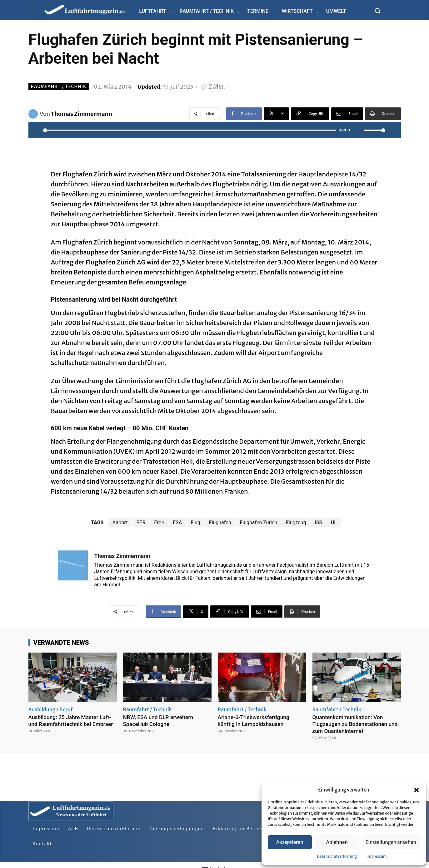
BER (141, 523)
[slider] (190, 130)
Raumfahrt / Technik (59, 87)
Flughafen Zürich (259, 523)
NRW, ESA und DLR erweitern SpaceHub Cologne (159, 720)
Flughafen (220, 523)
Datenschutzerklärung (337, 856)
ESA (177, 523)
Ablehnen (337, 842)
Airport (120, 523)
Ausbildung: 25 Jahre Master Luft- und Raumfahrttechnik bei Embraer (72, 720)
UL (334, 523)
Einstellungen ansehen (391, 842)
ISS (319, 523)
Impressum (377, 856)
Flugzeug (296, 523)
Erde (159, 523)
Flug (195, 523)
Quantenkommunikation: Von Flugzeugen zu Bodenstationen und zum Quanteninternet (357, 724)
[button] (417, 790)
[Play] (37, 130)
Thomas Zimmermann (82, 114)
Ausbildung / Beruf (51, 709)
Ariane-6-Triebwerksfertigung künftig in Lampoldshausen (255, 720)
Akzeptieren (290, 842)
